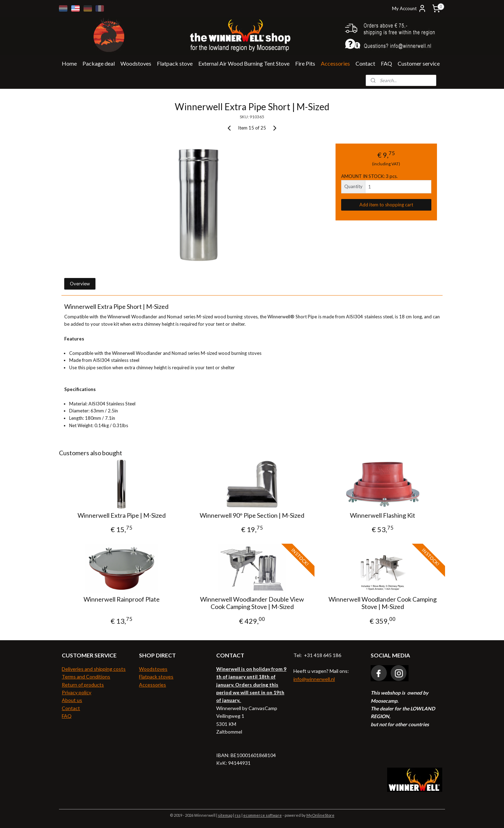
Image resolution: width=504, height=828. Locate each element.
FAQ (386, 63)
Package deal (99, 63)
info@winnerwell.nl (314, 679)
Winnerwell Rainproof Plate (121, 599)
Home (69, 63)
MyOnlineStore (320, 815)
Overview (80, 284)
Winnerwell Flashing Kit (383, 515)
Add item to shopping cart (386, 205)
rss (238, 815)
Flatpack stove (175, 63)
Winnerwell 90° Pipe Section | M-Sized (252, 515)
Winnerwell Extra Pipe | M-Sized (121, 515)
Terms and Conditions (86, 677)
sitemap (225, 815)
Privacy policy (77, 692)
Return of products (83, 685)
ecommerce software (263, 815)
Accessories (335, 63)
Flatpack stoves (156, 677)
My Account (409, 8)
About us (72, 700)
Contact (365, 63)
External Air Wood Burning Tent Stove (244, 63)
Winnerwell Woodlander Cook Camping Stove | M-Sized (383, 603)
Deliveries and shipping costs (94, 669)
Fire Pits (305, 63)
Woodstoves (136, 63)
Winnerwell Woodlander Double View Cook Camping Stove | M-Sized (252, 603)
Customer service (419, 63)
